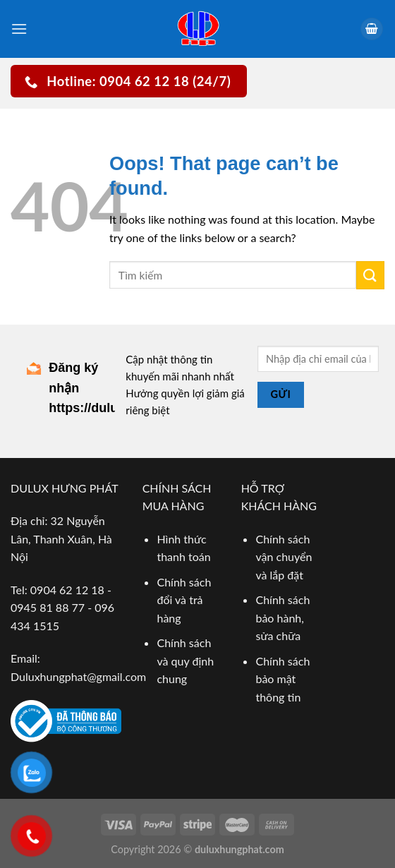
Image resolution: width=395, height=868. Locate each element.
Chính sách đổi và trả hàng (184, 600)
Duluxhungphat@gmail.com (78, 676)
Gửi (280, 394)
